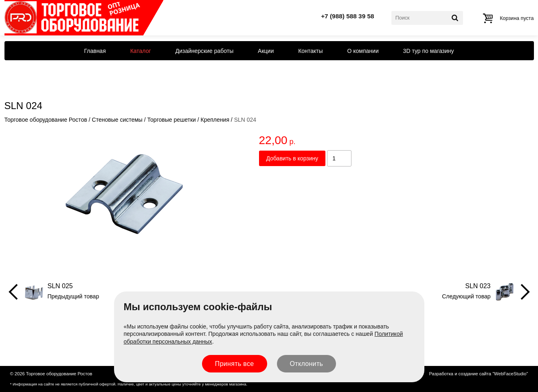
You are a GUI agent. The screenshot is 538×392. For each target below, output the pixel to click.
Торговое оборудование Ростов (46, 120)
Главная (95, 51)
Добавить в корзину (292, 158)
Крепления (215, 120)
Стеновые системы (117, 120)
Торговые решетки (172, 120)
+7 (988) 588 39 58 (348, 16)
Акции (266, 51)
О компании (363, 51)
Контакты (310, 51)
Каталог (141, 51)
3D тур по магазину (429, 51)
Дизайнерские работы (204, 51)
